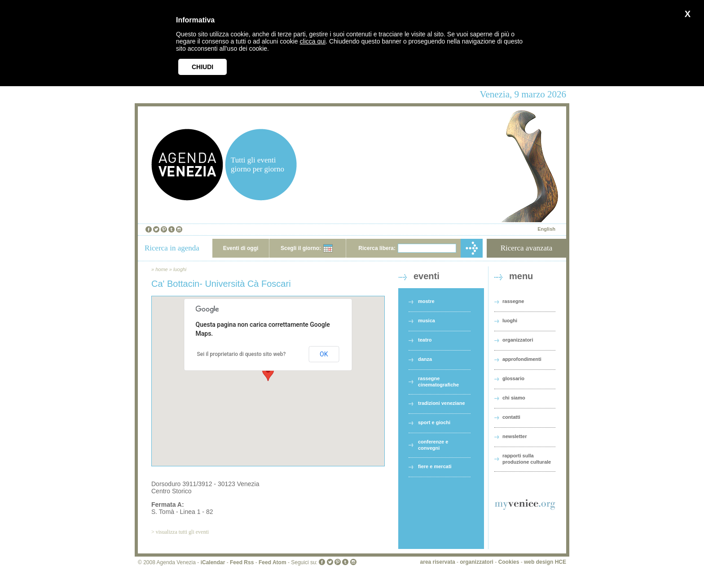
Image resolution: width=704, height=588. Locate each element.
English (546, 229)
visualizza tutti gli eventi (182, 532)
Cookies (509, 562)
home (162, 269)
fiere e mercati (435, 466)
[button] (268, 373)
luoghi (180, 269)
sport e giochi (434, 422)
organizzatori (518, 340)
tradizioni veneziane (442, 403)
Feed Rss (242, 562)
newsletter (515, 436)
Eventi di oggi (241, 248)
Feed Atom (273, 562)
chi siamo (514, 398)
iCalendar (213, 562)
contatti (511, 417)
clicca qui (313, 41)
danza (425, 359)
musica (427, 320)
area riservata (438, 562)
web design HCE (545, 562)
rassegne (513, 301)
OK (324, 354)
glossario (513, 378)
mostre (426, 301)
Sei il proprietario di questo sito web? (242, 354)
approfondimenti (522, 359)
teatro (425, 340)
